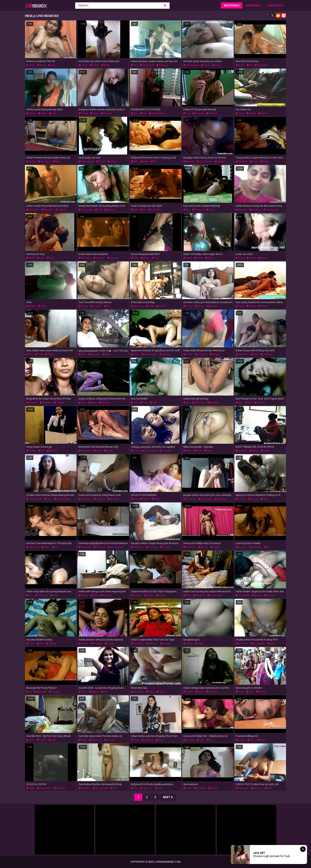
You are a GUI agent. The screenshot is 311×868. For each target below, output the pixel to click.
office (254, 451)
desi (52, 65)
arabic (149, 595)
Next (168, 797)
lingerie (99, 499)
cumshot (44, 162)
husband (201, 354)
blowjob (106, 113)
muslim (52, 451)
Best (227, 5)
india (53, 113)
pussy (83, 113)
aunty (41, 65)
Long (271, 5)
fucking (241, 451)
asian (240, 65)
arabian (136, 595)
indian (94, 65)
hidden (61, 210)
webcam (200, 788)
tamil (30, 65)
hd (154, 162)
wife (135, 258)
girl (41, 451)
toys (201, 740)
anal (153, 403)
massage (261, 65)
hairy (150, 306)
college (165, 451)
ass (187, 210)
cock (94, 113)
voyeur (253, 499)
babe (57, 162)
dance (210, 258)
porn (83, 740)
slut (40, 644)
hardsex (165, 354)
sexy (39, 354)
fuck (254, 162)
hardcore (33, 210)
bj (266, 547)
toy (210, 740)
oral (187, 113)
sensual (113, 258)
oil (249, 65)
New (249, 5)
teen (135, 354)
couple (59, 403)
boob (145, 258)
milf (143, 113)
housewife (147, 65)
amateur (162, 65)
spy (264, 499)
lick (41, 258)
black (264, 162)
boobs (31, 162)
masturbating (62, 499)
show (188, 258)
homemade (191, 65)
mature (220, 162)
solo (48, 499)
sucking (256, 788)
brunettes (155, 210)
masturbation (157, 113)
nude (30, 258)
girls (250, 692)
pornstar (110, 740)
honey (203, 547)
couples (99, 258)
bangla (215, 354)
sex (134, 65)
